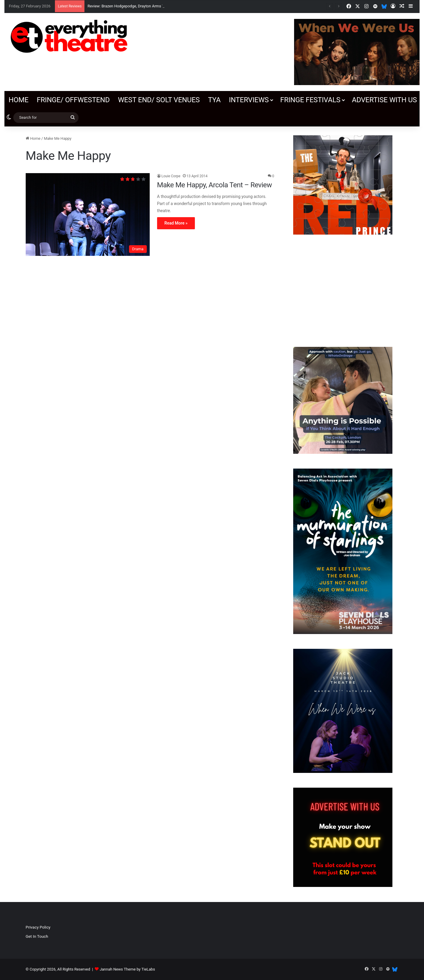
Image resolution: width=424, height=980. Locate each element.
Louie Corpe (171, 176)
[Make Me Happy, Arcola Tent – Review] (88, 214)
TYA (214, 100)
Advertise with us (384, 100)
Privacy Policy (38, 927)
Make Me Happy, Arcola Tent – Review (215, 185)
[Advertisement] (343, 291)
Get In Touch (37, 936)
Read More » (176, 223)
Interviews (249, 100)
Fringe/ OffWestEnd (73, 100)
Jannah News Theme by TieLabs (127, 969)
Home (18, 100)
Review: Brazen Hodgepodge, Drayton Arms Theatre (131, 6)
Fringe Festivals (310, 100)
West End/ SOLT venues (159, 100)
